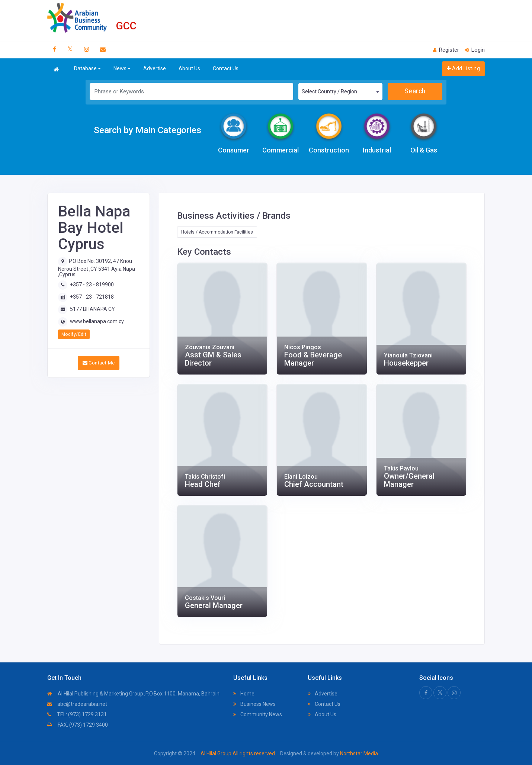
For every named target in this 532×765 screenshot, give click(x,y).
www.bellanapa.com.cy (97, 321)
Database (87, 69)
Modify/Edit (74, 334)
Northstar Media (358, 753)
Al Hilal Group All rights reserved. (238, 753)
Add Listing (463, 68)
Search (415, 91)
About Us (189, 68)
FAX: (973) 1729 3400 (78, 725)
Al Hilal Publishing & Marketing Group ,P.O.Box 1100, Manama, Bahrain (133, 694)
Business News (254, 704)
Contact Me (99, 363)
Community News (258, 714)
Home (244, 694)
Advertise (155, 68)
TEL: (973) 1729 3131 (77, 714)
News (122, 69)
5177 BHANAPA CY (92, 309)
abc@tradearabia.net (77, 704)
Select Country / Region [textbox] (329, 91)
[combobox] (340, 91)
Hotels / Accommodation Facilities (217, 232)
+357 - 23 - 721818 (92, 297)
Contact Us (226, 68)
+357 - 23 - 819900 (92, 285)
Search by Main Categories (148, 130)
